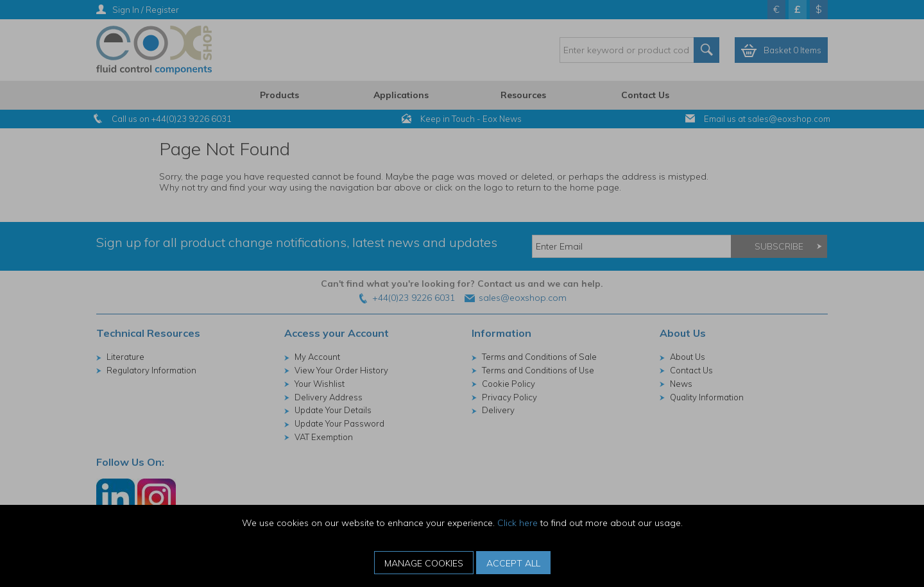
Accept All (513, 563)
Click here (518, 523)
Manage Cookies (424, 563)
